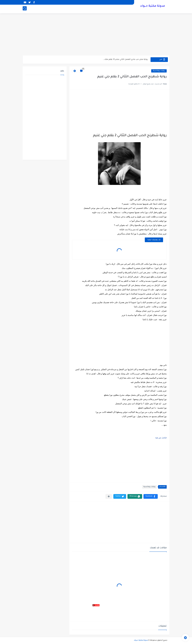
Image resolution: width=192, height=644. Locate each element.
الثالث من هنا (161, 438)
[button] (151, 496)
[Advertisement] (96, 35)
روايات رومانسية (159, 71)
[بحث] (25, 9)
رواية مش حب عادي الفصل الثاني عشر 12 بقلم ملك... (125, 59)
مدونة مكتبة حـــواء (153, 6)
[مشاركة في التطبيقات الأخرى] (109, 496)
